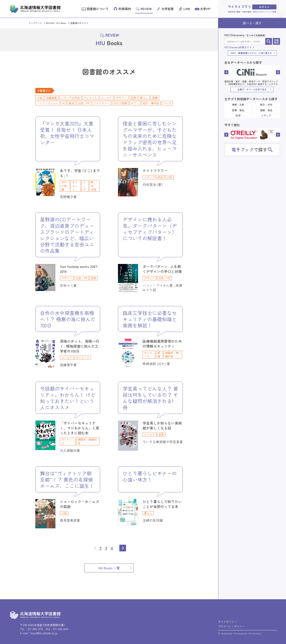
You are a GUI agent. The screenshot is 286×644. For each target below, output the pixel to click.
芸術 (133, 98)
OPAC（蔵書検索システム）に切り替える (251, 53)
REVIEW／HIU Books (56, 23)
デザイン (121, 98)
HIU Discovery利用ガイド (238, 47)
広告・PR (84, 103)
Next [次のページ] (123, 548)
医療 (155, 98)
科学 (238, 115)
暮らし (144, 98)
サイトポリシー (227, 622)
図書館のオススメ (79, 23)
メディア (266, 115)
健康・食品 (266, 110)
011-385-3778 (35, 629)
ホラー (135, 103)
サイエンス (90, 98)
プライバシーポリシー (231, 626)
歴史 (71, 103)
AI (64, 103)
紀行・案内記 (151, 103)
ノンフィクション (48, 103)
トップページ (35, 23)
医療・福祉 (238, 110)
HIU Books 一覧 (109, 568)
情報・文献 (238, 104)
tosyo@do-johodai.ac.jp (44, 633)
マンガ (167, 103)
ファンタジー (101, 103)
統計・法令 (266, 104)
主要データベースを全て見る (252, 89)
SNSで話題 (120, 103)
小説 (40, 98)
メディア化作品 (70, 98)
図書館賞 (52, 98)
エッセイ (107, 98)
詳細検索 (276, 41)
